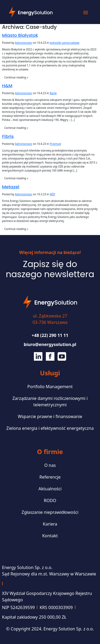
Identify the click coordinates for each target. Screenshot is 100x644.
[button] (86, 13)
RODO (50, 500)
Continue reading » (16, 77)
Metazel (11, 187)
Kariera (50, 524)
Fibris (8, 136)
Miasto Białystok (20, 35)
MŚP (52, 194)
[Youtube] (62, 356)
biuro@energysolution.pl (50, 344)
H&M (7, 86)
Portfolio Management (50, 387)
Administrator (24, 43)
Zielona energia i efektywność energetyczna (50, 428)
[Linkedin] (39, 356)
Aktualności (50, 489)
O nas (50, 465)
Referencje (50, 477)
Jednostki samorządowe (64, 43)
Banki (53, 93)
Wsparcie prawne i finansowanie (50, 416)
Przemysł (55, 144)
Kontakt (50, 536)
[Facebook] (51, 356)
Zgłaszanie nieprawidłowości (50, 512)
